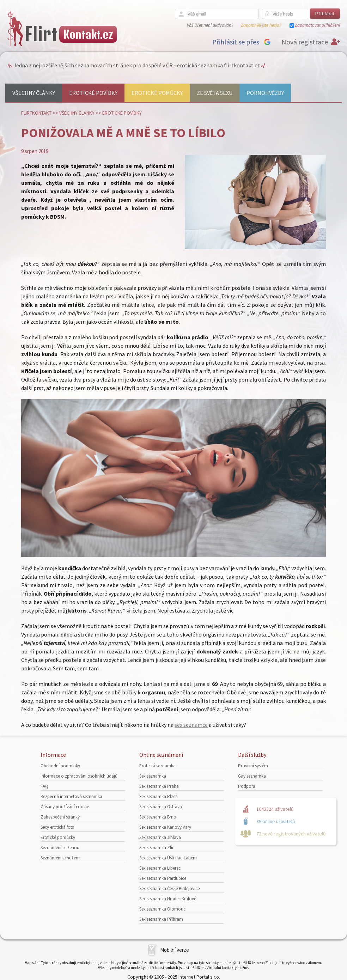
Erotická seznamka (157, 766)
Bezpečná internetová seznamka (71, 796)
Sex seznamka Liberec (160, 868)
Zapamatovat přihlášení (317, 25)
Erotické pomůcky (157, 93)
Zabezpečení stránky (60, 817)
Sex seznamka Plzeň (159, 796)
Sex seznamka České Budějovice (169, 888)
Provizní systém (253, 766)
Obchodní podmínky (60, 766)
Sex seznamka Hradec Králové (168, 899)
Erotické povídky (93, 93)
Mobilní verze (175, 950)
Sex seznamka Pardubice (163, 878)
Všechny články (34, 93)
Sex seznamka (153, 776)
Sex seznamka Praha (159, 786)
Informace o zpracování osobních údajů (79, 776)
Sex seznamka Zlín (157, 848)
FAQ (44, 786)
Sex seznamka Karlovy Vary (165, 827)
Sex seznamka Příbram (161, 919)
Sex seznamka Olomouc (162, 909)
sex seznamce (191, 725)
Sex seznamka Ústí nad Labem (168, 858)
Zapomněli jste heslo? (261, 25)
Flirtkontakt (36, 113)
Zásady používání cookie (65, 807)
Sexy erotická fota (57, 827)
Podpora (247, 786)
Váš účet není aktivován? (210, 25)
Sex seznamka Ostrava (161, 807)
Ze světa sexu (215, 93)
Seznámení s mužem (60, 858)
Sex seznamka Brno (158, 817)
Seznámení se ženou (60, 848)
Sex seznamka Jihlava (160, 837)
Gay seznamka (252, 776)
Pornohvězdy (265, 93)
